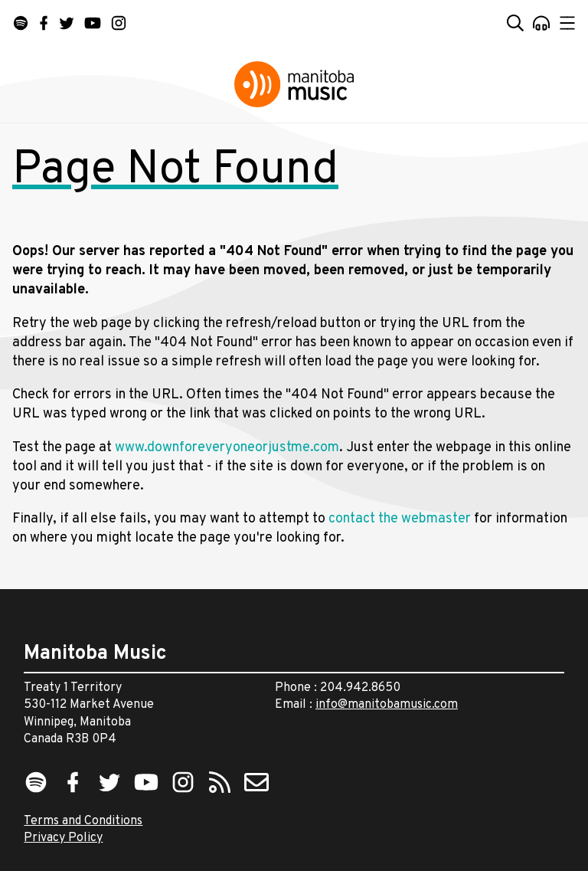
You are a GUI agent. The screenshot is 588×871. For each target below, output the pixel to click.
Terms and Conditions (83, 821)
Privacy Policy (63, 838)
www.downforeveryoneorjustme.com (227, 448)
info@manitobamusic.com (387, 705)
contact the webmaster (400, 519)
